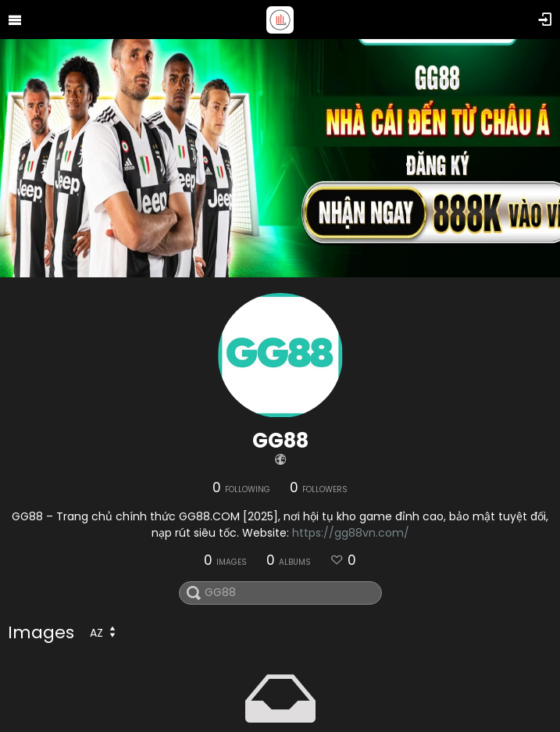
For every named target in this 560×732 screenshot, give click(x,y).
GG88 (280, 441)
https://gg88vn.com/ (351, 533)
